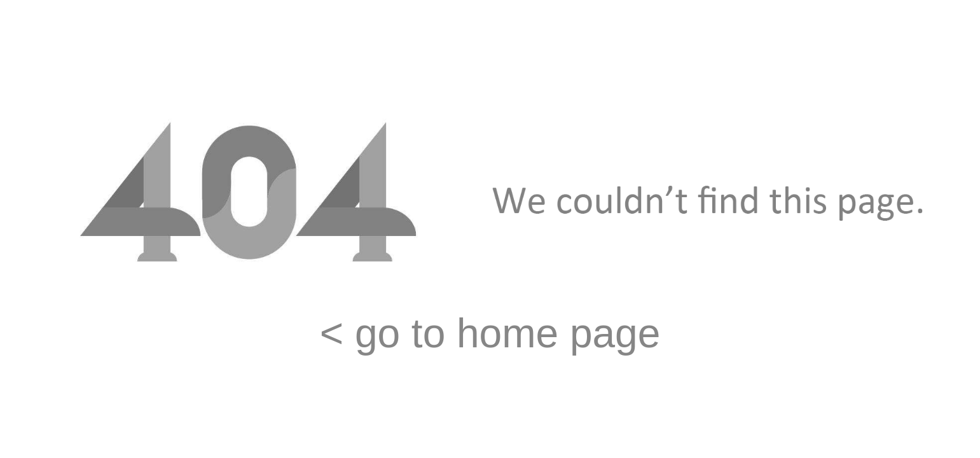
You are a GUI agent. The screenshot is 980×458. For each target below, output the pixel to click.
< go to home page (490, 333)
